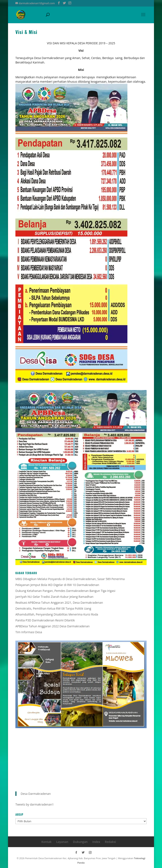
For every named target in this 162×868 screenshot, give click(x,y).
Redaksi (110, 842)
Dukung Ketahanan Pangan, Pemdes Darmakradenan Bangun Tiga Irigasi (65, 591)
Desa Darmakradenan (36, 794)
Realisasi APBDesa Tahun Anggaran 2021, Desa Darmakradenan (59, 603)
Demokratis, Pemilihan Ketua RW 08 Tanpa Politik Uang (53, 608)
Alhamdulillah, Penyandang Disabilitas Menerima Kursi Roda (57, 614)
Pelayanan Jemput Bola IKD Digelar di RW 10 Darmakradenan (57, 585)
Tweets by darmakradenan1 (35, 804)
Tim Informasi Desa (29, 632)
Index (96, 842)
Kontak (46, 842)
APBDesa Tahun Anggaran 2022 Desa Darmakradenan (53, 626)
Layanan (62, 842)
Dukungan (80, 842)
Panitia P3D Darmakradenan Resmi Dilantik (45, 620)
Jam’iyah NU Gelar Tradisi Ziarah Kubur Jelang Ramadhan (54, 597)
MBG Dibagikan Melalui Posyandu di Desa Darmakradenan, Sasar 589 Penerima (70, 579)
